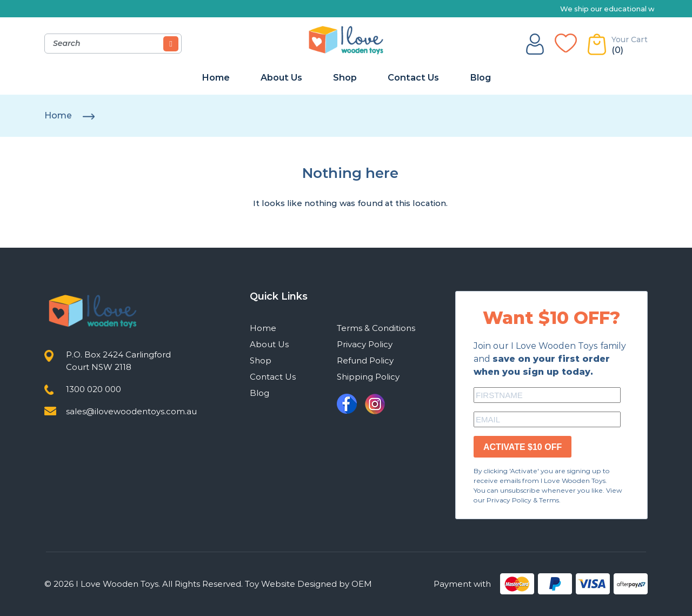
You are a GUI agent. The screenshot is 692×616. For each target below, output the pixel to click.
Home (216, 77)
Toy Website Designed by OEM (308, 584)
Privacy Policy (365, 344)
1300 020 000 (94, 389)
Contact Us (413, 77)
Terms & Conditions (376, 328)
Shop (345, 77)
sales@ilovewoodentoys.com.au (131, 411)
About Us (281, 77)
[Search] (171, 44)
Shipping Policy (368, 377)
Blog (480, 77)
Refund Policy (365, 360)
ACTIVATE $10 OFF (523, 447)
